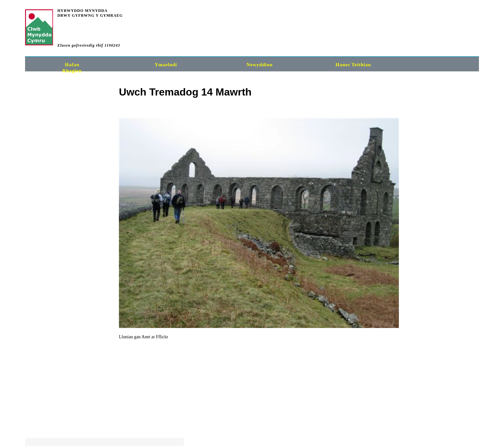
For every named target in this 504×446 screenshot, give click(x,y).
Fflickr (68, 337)
